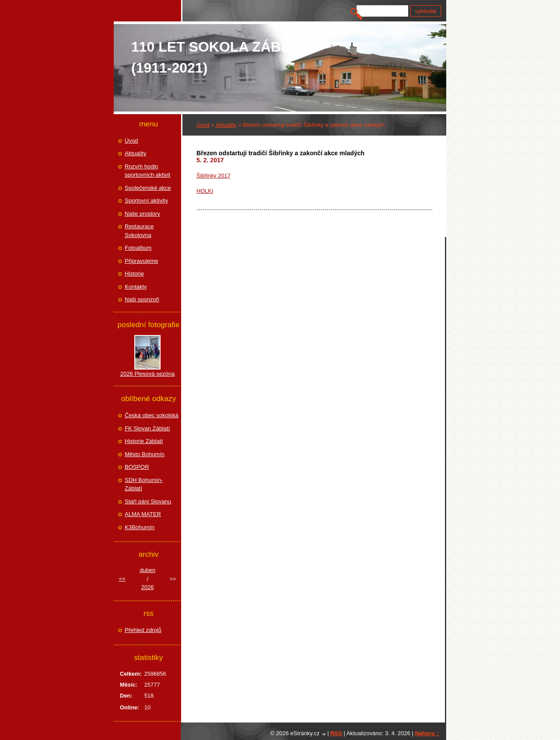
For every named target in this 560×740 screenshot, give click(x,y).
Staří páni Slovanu (148, 501)
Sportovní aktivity (146, 201)
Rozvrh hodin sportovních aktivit (147, 171)
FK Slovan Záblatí (147, 428)
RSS (336, 733)
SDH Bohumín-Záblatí (144, 484)
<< (122, 579)
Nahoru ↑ (427, 733)
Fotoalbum (138, 248)
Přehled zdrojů (143, 630)
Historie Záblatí (144, 441)
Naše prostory (142, 214)
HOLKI (205, 191)
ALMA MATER (143, 514)
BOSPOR (137, 467)
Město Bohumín (145, 454)
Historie (134, 274)
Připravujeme (142, 261)
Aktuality (226, 125)
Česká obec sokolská (152, 415)
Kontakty (136, 287)
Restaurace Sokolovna (139, 231)
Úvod (203, 125)
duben (147, 570)
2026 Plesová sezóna (147, 374)
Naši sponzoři (142, 299)
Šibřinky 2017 (213, 176)
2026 (148, 587)
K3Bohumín (140, 527)
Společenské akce (148, 188)
